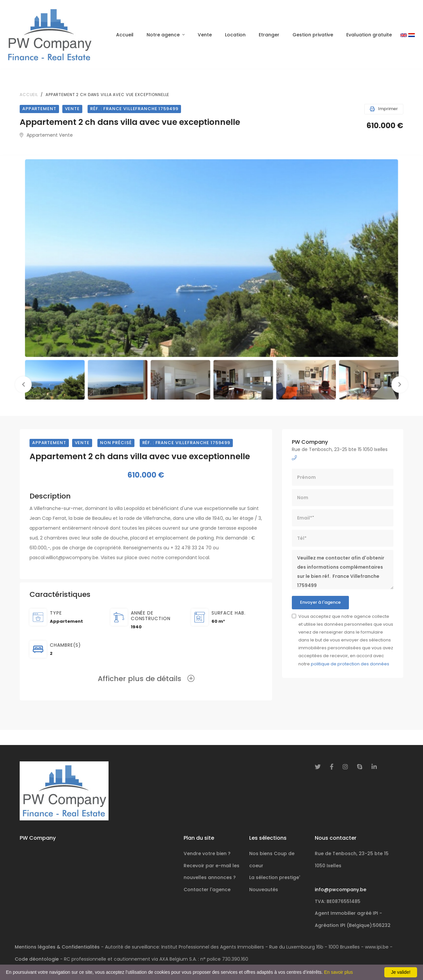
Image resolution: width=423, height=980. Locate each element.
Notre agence (164, 35)
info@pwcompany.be (341, 890)
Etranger (269, 35)
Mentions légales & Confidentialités (57, 947)
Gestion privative (313, 35)
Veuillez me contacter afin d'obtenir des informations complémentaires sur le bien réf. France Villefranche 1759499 (343, 570)
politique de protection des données (350, 664)
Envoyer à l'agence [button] (320, 602)
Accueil (125, 35)
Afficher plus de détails (146, 679)
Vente (205, 35)
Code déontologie (37, 959)
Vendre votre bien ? (207, 853)
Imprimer (384, 109)
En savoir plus (338, 972)
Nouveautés (264, 890)
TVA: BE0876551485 (338, 901)
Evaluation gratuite (369, 35)
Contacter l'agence (207, 890)
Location (235, 35)
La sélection (275, 877)
